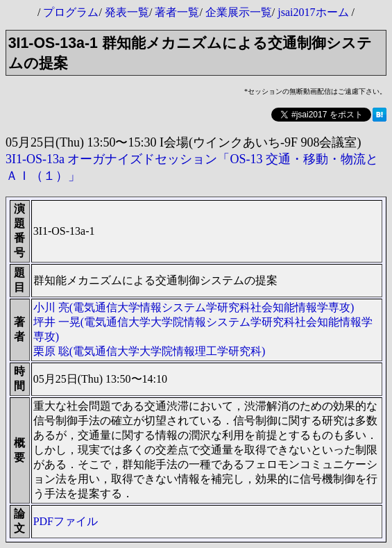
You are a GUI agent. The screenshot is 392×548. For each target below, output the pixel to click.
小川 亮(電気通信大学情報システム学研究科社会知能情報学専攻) (194, 307)
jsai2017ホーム (313, 12)
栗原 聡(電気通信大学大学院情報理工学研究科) (150, 351)
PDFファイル (66, 521)
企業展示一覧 (239, 12)
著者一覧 (177, 12)
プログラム (71, 12)
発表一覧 (127, 12)
